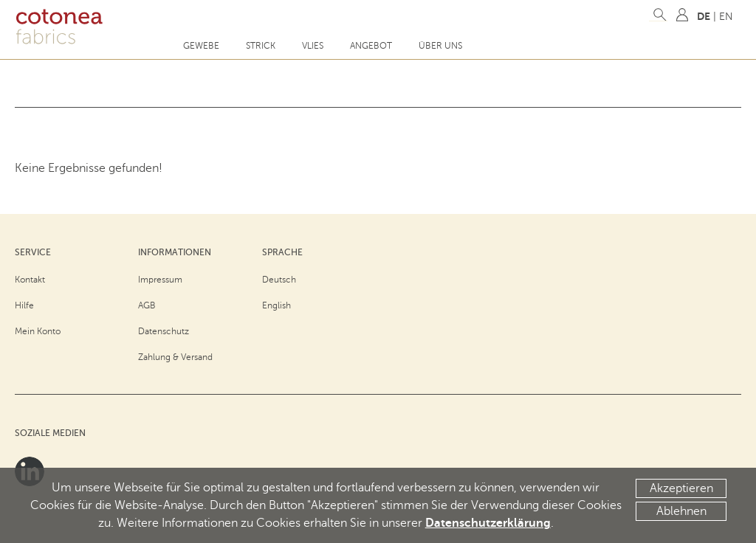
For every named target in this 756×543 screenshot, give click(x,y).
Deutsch (279, 280)
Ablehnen (681, 511)
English (276, 305)
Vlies (313, 46)
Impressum (160, 280)
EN (726, 17)
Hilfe (24, 305)
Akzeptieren (681, 488)
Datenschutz (164, 331)
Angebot (371, 46)
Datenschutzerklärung (488, 523)
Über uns (440, 46)
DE (704, 16)
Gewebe (201, 46)
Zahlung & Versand (175, 357)
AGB (147, 305)
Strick (261, 46)
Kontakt (30, 280)
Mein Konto (38, 331)
